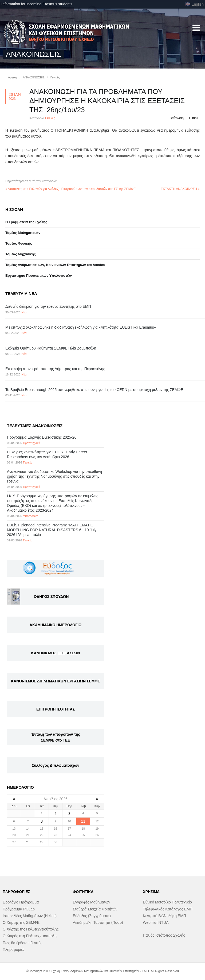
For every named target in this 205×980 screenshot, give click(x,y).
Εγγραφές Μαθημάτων (92, 902)
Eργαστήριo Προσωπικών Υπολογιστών (39, 276)
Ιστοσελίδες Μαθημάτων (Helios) (30, 916)
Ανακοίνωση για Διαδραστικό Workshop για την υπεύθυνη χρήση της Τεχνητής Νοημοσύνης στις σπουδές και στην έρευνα (54, 476)
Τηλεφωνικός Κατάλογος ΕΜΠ (168, 909)
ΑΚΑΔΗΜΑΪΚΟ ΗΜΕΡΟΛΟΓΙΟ (56, 625)
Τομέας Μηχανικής (21, 254)
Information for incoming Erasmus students (37, 4)
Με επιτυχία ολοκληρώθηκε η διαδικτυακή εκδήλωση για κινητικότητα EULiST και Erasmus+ (81, 327)
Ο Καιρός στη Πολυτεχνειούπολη (30, 936)
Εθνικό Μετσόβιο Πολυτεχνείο (167, 902)
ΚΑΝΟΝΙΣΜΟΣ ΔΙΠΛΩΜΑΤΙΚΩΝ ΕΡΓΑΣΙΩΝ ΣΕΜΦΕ (56, 681)
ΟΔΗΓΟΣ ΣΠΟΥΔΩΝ (51, 597)
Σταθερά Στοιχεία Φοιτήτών (95, 909)
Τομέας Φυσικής (19, 243)
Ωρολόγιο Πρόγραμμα (21, 902)
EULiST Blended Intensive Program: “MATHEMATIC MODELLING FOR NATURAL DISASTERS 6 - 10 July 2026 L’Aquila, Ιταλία (52, 530)
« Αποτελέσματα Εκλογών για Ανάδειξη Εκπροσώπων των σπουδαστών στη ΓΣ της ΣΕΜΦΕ (70, 189)
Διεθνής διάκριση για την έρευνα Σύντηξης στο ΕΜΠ (48, 306)
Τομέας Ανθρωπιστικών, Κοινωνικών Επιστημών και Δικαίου (55, 265)
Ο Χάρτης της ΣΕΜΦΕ (21, 922)
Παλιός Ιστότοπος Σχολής (164, 935)
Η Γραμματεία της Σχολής (26, 222)
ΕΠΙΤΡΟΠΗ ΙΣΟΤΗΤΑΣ (56, 709)
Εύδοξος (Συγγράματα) (92, 916)
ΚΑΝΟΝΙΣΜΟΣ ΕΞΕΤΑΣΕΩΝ (56, 653)
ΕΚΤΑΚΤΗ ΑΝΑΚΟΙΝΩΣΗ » (180, 189)
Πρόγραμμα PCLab (19, 909)
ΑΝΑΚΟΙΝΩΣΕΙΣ (33, 77)
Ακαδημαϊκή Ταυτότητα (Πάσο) (98, 922)
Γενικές (55, 77)
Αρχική (12, 77)
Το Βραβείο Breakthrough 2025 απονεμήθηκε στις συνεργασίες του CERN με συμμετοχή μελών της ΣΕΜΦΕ (94, 390)
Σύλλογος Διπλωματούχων (56, 765)
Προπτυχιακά (31, 443)
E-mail (194, 118)
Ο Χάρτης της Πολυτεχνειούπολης (31, 929)
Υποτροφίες (31, 516)
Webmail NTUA (156, 922)
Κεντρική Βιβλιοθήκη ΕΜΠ (164, 916)
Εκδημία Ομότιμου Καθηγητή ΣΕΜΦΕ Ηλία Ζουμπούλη (51, 348)
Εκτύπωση (176, 118)
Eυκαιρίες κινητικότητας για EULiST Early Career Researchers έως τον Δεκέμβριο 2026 (47, 454)
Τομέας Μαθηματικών (23, 233)
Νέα (24, 312)
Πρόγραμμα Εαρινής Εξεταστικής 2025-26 (42, 437)
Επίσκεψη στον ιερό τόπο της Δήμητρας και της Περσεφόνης (55, 369)
